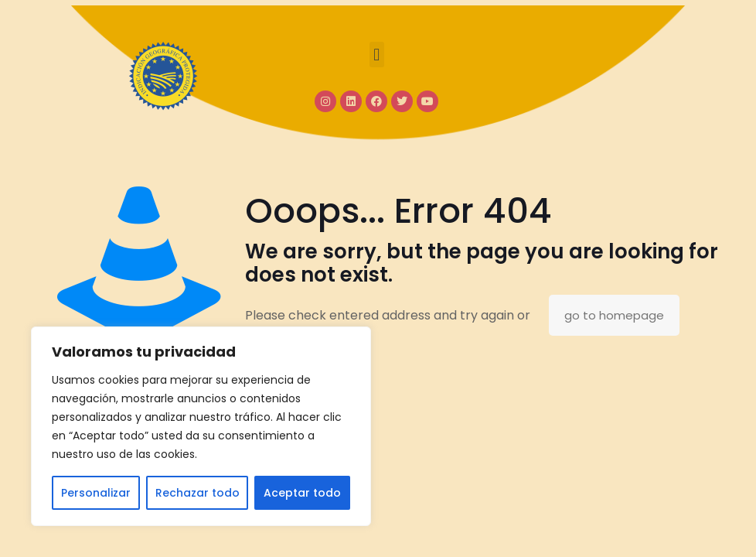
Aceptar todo (302, 493)
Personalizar (96, 493)
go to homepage (614, 315)
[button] (377, 55)
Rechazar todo (198, 493)
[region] (201, 426)
